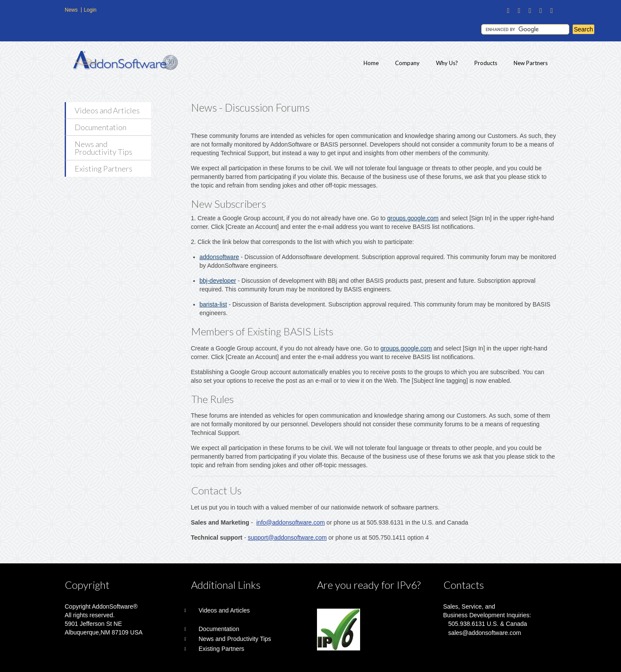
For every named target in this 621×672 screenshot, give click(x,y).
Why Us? (447, 63)
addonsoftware (220, 257)
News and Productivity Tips (103, 148)
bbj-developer (218, 281)
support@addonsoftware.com (287, 538)
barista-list (213, 304)
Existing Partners (103, 169)
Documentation (100, 127)
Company (407, 63)
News (71, 10)
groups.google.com (413, 218)
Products (486, 63)
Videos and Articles (107, 110)
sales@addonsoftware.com (485, 633)
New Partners (531, 63)
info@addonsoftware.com (290, 522)
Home (371, 63)
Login (90, 10)
